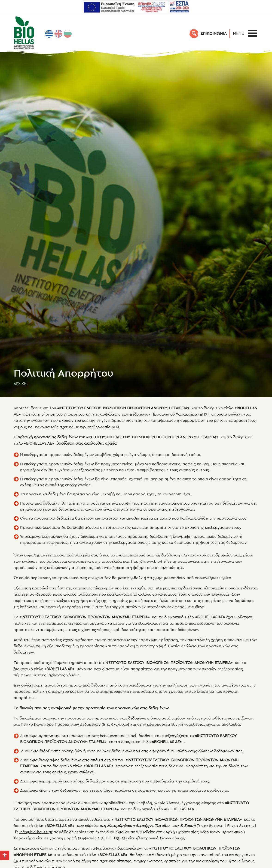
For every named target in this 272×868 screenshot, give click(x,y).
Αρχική (20, 384)
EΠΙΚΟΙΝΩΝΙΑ (214, 33)
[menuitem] (49, 34)
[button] (240, 33)
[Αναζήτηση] (194, 33)
